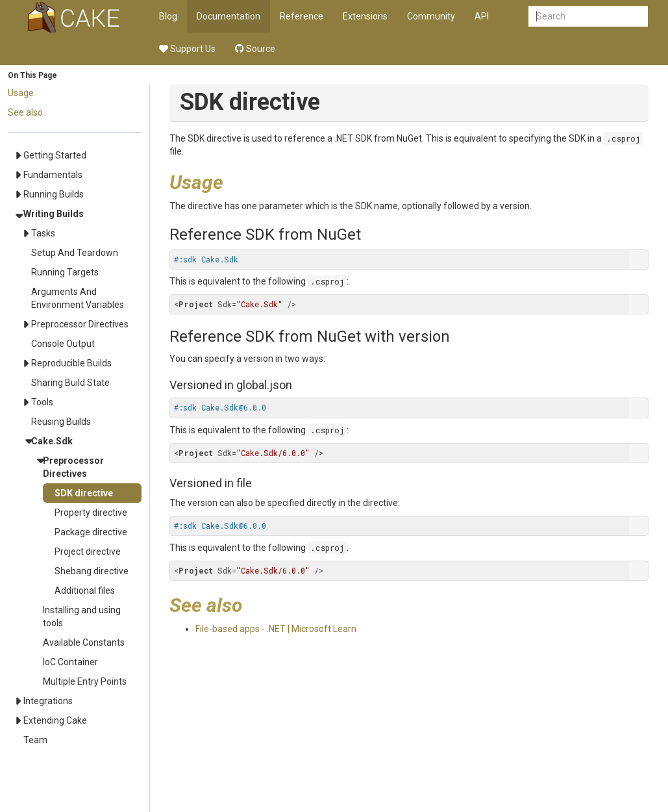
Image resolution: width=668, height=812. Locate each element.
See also (25, 112)
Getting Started (55, 155)
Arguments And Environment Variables (78, 298)
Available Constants (84, 642)
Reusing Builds (61, 422)
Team (35, 740)
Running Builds (54, 194)
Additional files (85, 590)
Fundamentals (53, 175)
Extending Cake (55, 720)
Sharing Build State (70, 383)
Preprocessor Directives (80, 324)
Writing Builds (54, 214)
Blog (168, 16)
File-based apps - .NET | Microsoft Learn (276, 629)
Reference (302, 16)
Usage (21, 93)
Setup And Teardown (75, 253)
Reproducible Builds (71, 363)
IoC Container (70, 662)
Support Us (187, 49)
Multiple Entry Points (85, 681)
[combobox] (588, 16)
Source (255, 49)
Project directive (88, 552)
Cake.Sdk (52, 441)
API (482, 16)
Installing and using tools (82, 616)
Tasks (43, 233)
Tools (42, 402)
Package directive (91, 532)
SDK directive (84, 493)
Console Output (63, 344)
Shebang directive (92, 571)
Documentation (229, 16)
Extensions (365, 16)
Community (431, 16)
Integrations (48, 701)
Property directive (91, 513)
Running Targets (65, 272)
